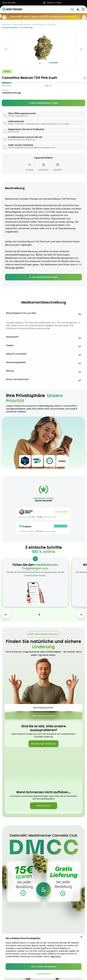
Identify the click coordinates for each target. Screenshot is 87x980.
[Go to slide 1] (40, 63)
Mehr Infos (56, 956)
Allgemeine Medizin (22, 25)
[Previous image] (6, 49)
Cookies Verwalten (44, 973)
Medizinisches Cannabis (44, 25)
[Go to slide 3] (47, 63)
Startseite (6, 25)
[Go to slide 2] (44, 63)
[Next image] (81, 49)
